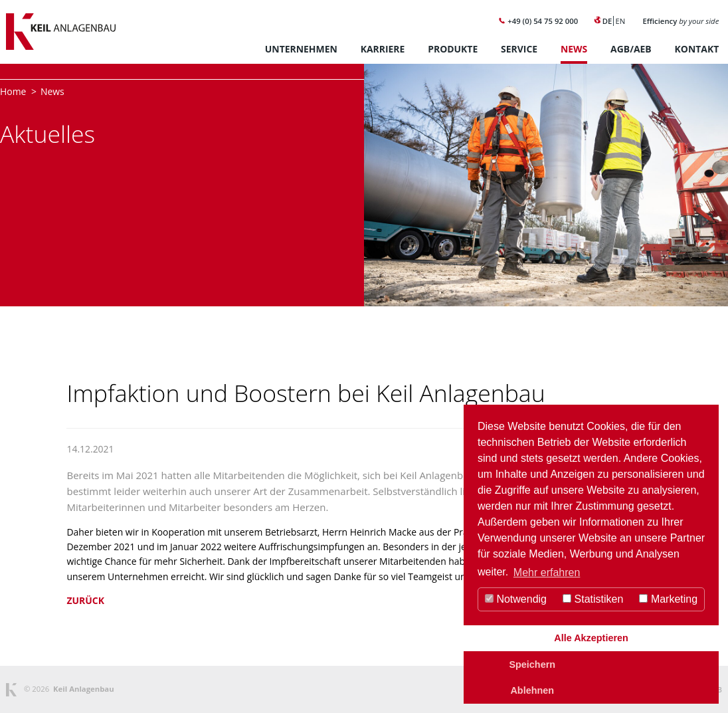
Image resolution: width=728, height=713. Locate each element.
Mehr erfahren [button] (547, 572)
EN (620, 21)
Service (519, 49)
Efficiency (681, 21)
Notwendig (516, 599)
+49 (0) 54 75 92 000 (538, 21)
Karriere (383, 49)
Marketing (668, 599)
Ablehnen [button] (532, 690)
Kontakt (697, 49)
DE (607, 21)
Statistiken (593, 599)
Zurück (85, 600)
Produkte (453, 49)
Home (13, 91)
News (574, 49)
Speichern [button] (532, 664)
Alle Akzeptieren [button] (591, 638)
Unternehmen (301, 49)
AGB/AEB (631, 49)
